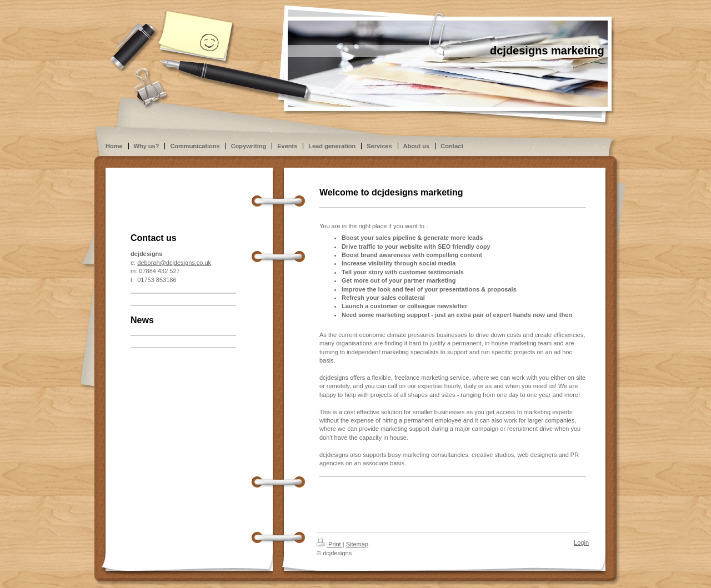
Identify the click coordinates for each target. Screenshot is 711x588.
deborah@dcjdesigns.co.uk (174, 263)
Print (330, 544)
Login (581, 542)
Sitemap (357, 544)
